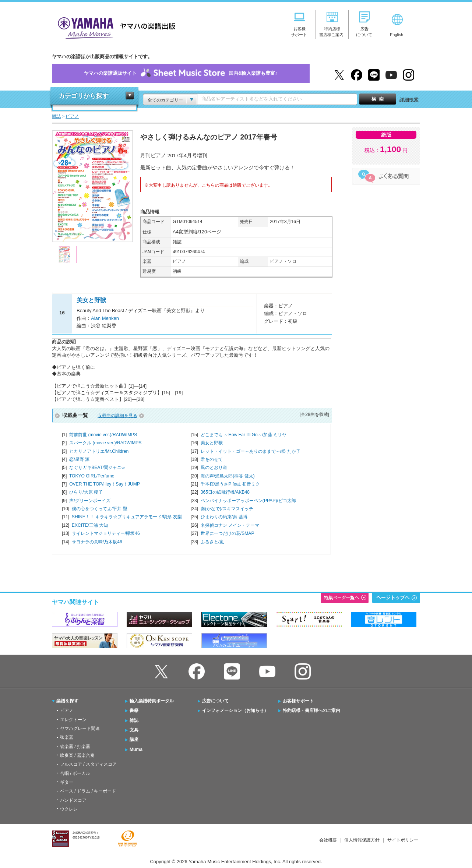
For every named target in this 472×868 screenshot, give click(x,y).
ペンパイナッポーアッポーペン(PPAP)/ (248, 501)
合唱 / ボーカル (75, 773)
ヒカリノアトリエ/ (99, 451)
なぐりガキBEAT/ (97, 467)
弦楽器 (67, 737)
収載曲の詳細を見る (117, 416)
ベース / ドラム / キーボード (88, 791)
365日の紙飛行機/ (225, 492)
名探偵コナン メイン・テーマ (230, 525)
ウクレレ (69, 809)
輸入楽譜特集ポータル (152, 701)
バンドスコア (73, 800)
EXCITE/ (90, 525)
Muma (136, 749)
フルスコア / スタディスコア (88, 764)
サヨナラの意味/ (97, 542)
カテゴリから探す (84, 96)
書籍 (134, 710)
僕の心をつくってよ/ (100, 509)
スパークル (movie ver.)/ (105, 443)
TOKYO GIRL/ (92, 476)
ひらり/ (86, 492)
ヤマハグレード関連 (80, 728)
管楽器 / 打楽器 (75, 747)
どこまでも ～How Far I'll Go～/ (244, 435)
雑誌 (134, 720)
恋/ (79, 459)
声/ (90, 501)
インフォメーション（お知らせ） (235, 710)
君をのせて (212, 459)
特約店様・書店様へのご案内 (311, 710)
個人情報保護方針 (362, 840)
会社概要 (328, 840)
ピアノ (67, 710)
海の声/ (228, 476)
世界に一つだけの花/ (228, 533)
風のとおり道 (214, 467)
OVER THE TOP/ (105, 484)
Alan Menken (105, 318)
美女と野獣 (212, 443)
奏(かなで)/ (227, 509)
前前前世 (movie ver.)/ (103, 435)
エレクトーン (73, 720)
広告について (215, 701)
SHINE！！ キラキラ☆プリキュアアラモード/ (127, 517)
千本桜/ (230, 484)
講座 (134, 740)
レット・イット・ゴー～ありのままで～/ (251, 451)
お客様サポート (298, 701)
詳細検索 (409, 100)
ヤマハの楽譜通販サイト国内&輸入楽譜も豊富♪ (181, 73)
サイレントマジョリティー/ (106, 533)
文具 (134, 730)
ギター (67, 782)
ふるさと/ (212, 542)
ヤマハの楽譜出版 (115, 27)
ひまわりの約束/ (224, 517)
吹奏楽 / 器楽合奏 (77, 755)
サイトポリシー (403, 840)
